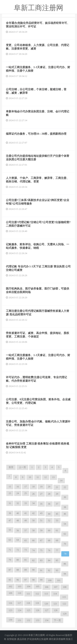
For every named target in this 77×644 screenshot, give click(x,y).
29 (57, 494)
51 (41, 520)
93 (57, 570)
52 (49, 520)
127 (47, 610)
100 (50, 580)
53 (57, 520)
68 (49, 540)
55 (10, 530)
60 (49, 530)
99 (41, 580)
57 (26, 530)
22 (65, 487)
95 (10, 580)
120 (46, 604)
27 (41, 494)
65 (26, 540)
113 (46, 594)
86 (65, 564)
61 (57, 530)
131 (19, 620)
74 (33, 550)
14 (61, 481)
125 (28, 610)
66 (33, 540)
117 (19, 603)
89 (26, 570)
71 (10, 550)
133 (38, 620)
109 (10, 593)
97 (26, 580)
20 (49, 487)
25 (26, 493)
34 (33, 503)
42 (33, 513)
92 (49, 570)
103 (19, 586)
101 (59, 580)
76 (49, 550)
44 (49, 514)
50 (33, 520)
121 (55, 604)
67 (41, 540)
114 (55, 594)
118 (28, 603)
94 (65, 574)
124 (19, 610)
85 (57, 560)
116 (10, 603)
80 (18, 560)
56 (18, 530)
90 (33, 570)
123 (10, 610)
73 (26, 550)
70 (65, 544)
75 (41, 550)
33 (26, 503)
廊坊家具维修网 (57, 639)
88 (18, 570)
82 (33, 560)
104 (28, 586)
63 (10, 540)
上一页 (22, 467)
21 (57, 487)
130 (10, 620)
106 (47, 587)
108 (65, 587)
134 (47, 620)
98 (33, 580)
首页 (11, 467)
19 (41, 487)
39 (10, 513)
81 (26, 560)
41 (26, 513)
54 (65, 524)
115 (64, 597)
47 (10, 520)
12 (46, 477)
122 (64, 604)
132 (28, 620)
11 (38, 477)
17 (26, 487)
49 (26, 520)
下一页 (57, 620)
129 (65, 614)
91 (41, 570)
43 (41, 513)
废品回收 (22, 639)
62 (65, 534)
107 (56, 587)
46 (65, 514)
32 (18, 503)
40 (18, 513)
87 (10, 570)
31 (10, 503)
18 (33, 487)
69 (57, 540)
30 (65, 497)
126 (38, 610)
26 (33, 494)
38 (65, 507)
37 (57, 504)
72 (18, 550)
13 (53, 477)
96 (18, 580)
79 (10, 560)
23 (10, 493)
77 (57, 550)
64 (18, 540)
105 (38, 586)
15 (10, 487)
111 (28, 594)
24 (18, 493)
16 (18, 487)
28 (49, 494)
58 (33, 530)
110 (19, 593)
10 (30, 477)
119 (37, 603)
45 (57, 514)
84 (49, 560)
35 (41, 504)
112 (37, 594)
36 (49, 504)
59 (41, 530)
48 (18, 520)
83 (41, 560)
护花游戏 (32, 639)
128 (56, 610)
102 (10, 586)
